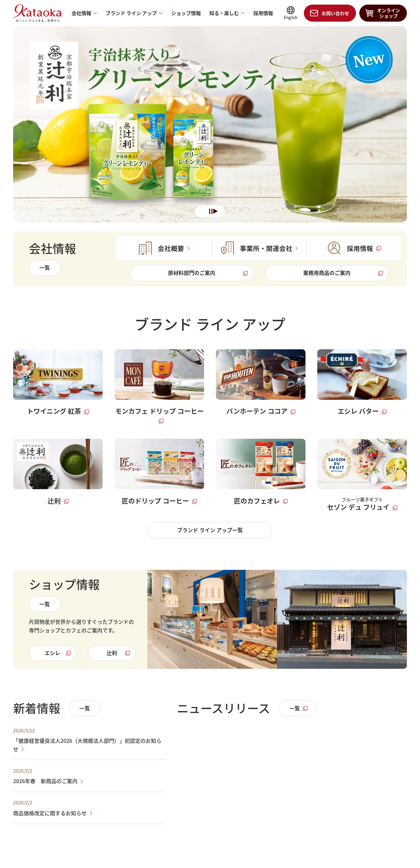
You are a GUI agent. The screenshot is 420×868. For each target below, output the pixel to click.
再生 (216, 212)
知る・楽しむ (224, 13)
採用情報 (263, 13)
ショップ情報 (186, 13)
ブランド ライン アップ (131, 13)
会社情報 (81, 13)
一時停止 (211, 212)
